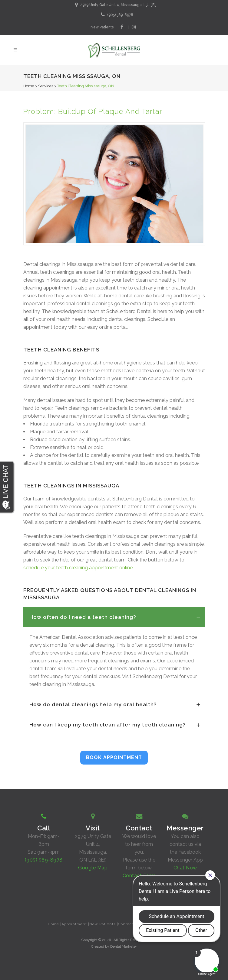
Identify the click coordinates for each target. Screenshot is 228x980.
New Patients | (104, 924)
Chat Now (185, 868)
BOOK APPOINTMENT (114, 757)
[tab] (114, 617)
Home (29, 86)
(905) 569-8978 (120, 15)
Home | (55, 924)
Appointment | (75, 924)
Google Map (93, 868)
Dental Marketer (124, 946)
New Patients (102, 27)
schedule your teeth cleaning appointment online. (78, 568)
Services (46, 86)
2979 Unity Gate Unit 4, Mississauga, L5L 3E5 (118, 5)
